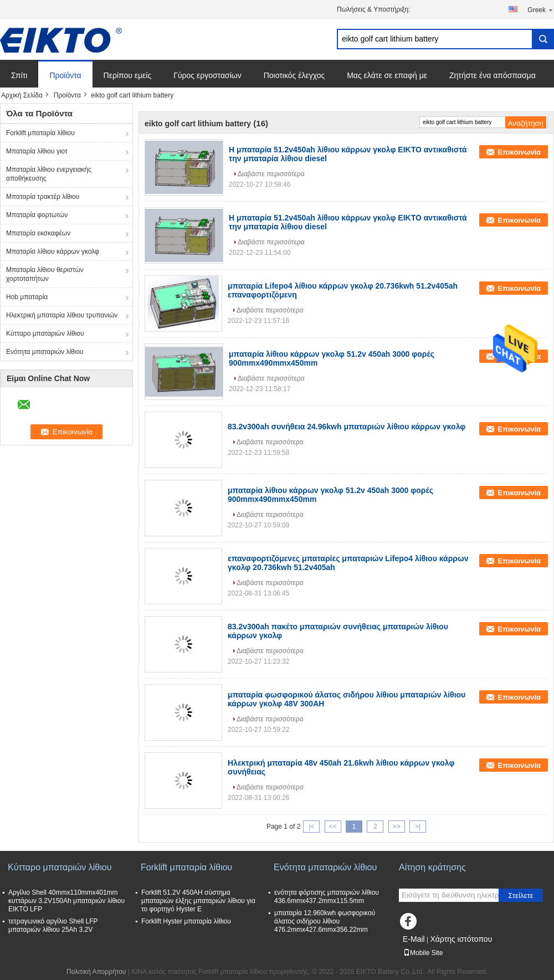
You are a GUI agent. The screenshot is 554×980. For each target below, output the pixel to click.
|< (311, 827)
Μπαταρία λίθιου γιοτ (37, 151)
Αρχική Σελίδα (22, 95)
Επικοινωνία (519, 152)
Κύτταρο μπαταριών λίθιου (45, 333)
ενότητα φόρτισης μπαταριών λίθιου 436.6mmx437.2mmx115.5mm (327, 897)
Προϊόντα (65, 75)
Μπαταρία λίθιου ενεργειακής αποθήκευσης (49, 174)
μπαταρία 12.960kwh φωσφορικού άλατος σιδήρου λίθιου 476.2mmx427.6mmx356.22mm (325, 921)
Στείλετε (521, 896)
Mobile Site (423, 953)
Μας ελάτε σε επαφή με (387, 75)
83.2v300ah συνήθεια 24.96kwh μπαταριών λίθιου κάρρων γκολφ (347, 427)
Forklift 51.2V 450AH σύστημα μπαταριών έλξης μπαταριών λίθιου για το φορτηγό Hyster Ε (198, 901)
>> (397, 827)
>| (418, 827)
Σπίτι (19, 75)
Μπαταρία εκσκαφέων (38, 233)
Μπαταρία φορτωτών (37, 215)
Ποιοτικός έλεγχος (294, 75)
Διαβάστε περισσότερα (271, 174)
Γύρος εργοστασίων (207, 75)
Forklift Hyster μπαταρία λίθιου (186, 921)
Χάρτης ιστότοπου (461, 939)
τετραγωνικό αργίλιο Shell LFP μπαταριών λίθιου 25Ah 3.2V (53, 925)
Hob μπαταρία (27, 297)
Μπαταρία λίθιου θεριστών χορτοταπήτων (45, 274)
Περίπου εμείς (128, 75)
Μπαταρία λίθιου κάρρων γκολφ (53, 252)
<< (333, 827)
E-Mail (414, 939)
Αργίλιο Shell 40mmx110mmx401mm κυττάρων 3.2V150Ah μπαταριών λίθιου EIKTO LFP (66, 901)
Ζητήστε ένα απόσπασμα (493, 75)
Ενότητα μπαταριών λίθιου (45, 352)
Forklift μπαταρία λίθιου (40, 133)
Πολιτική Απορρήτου (96, 972)
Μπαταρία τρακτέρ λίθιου (43, 197)
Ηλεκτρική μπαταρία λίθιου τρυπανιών (62, 315)
